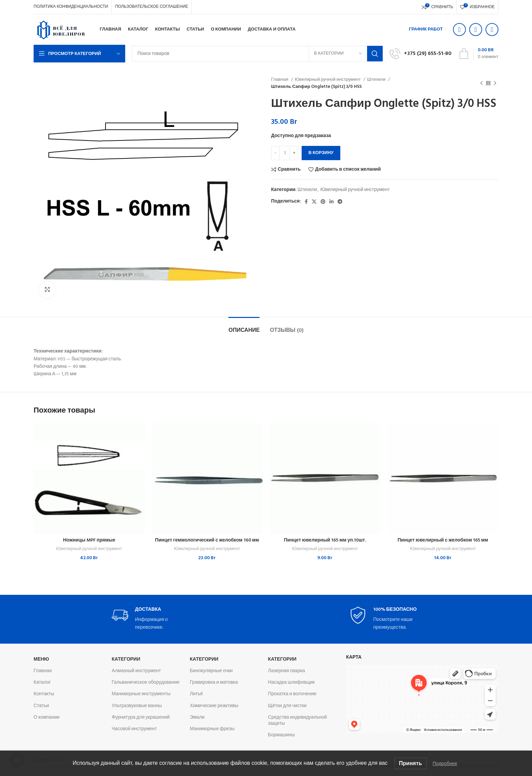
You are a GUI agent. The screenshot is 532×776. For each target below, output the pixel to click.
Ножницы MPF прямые (89, 540)
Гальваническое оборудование (146, 683)
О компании (46, 717)
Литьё (197, 694)
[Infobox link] (421, 54)
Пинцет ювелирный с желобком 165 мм (443, 540)
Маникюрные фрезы (212, 729)
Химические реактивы (214, 706)
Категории (126, 659)
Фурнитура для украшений (141, 717)
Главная (280, 80)
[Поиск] (257, 54)
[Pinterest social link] (323, 202)
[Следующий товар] (495, 83)
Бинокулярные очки (211, 671)
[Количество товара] (285, 153)
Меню (41, 659)
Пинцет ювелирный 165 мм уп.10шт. (325, 540)
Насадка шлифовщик (291, 683)
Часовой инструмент (134, 729)
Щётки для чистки (287, 706)
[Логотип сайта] (61, 30)
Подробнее (445, 763)
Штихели (377, 80)
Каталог (42, 683)
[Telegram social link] (340, 202)
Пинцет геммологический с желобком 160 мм (207, 540)
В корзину (321, 153)
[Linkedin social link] (331, 202)
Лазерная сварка (287, 671)
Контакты (44, 694)
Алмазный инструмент (136, 671)
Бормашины (281, 735)
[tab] (244, 327)
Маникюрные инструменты (141, 694)
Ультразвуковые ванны (137, 706)
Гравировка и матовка (214, 683)
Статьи (41, 706)
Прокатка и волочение (292, 694)
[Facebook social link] (306, 202)
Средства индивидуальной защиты (297, 721)
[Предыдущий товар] (481, 83)
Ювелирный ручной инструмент (328, 80)
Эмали (197, 717)
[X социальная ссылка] (314, 202)
